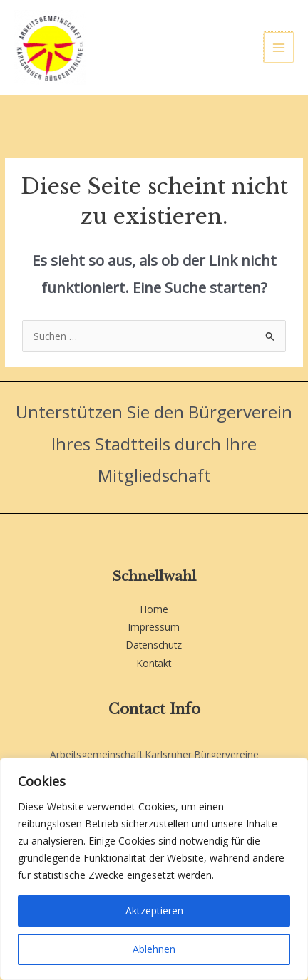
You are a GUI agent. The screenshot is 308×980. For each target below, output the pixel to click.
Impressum (154, 627)
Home (154, 609)
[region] (154, 869)
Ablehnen (154, 949)
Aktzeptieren (154, 911)
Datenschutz (154, 645)
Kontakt (154, 663)
